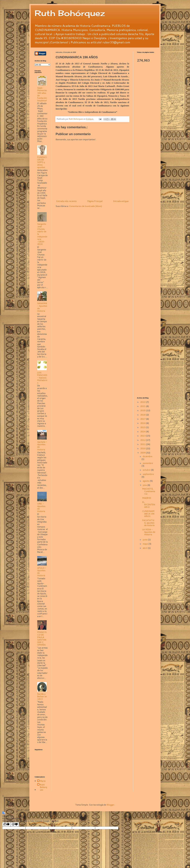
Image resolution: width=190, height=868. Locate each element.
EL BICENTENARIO (149, 504)
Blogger (110, 805)
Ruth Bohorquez (43, 787)
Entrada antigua (121, 201)
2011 (143, 444)
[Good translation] (6, 824)
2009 (143, 453)
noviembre (148, 463)
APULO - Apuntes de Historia (42, 572)
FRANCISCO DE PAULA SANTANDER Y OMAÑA (42, 638)
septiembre (148, 474)
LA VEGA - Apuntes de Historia (149, 532)
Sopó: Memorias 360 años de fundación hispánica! (42, 94)
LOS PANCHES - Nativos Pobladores (42, 378)
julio (145, 485)
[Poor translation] (15, 824)
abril (145, 548)
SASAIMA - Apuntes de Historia (42, 307)
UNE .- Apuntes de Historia (41, 507)
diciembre (148, 456)
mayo (146, 544)
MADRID (147, 498)
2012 (143, 440)
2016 (143, 423)
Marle (43, 781)
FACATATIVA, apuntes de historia (148, 523)
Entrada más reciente (66, 201)
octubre (147, 470)
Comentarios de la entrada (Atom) (86, 206)
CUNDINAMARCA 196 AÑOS (148, 513)
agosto (146, 481)
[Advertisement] (146, 106)
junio (145, 539)
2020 (143, 410)
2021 (143, 406)
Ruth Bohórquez (70, 13)
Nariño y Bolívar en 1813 (42, 696)
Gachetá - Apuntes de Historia (42, 446)
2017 (143, 419)
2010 (143, 448)
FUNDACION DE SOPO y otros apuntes (42, 162)
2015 (143, 427)
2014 (143, 431)
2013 (143, 436)
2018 (143, 415)
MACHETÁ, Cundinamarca (149, 491)
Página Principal (95, 201)
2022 (143, 402)
